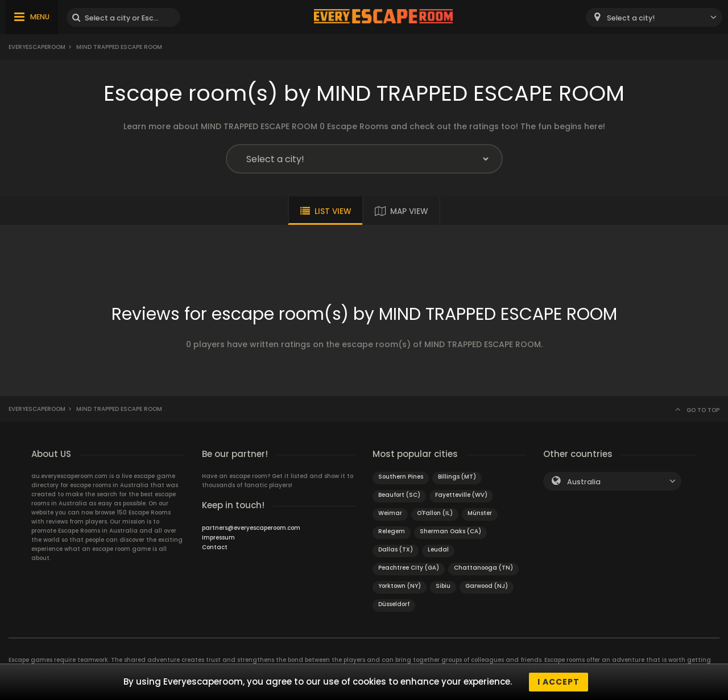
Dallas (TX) (396, 549)
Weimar (390, 513)
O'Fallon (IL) (435, 513)
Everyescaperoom (37, 47)
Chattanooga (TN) (483, 568)
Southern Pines (401, 477)
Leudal (438, 549)
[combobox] (654, 17)
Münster (480, 513)
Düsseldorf (394, 604)
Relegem (392, 531)
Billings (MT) (457, 477)
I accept (559, 682)
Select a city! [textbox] (631, 18)
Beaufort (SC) (399, 495)
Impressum (218, 538)
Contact (215, 547)
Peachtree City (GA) (409, 568)
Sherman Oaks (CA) (450, 531)
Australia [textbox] (584, 482)
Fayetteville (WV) (461, 495)
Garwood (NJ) (487, 586)
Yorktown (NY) (400, 586)
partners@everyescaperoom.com (251, 528)
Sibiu (443, 586)
